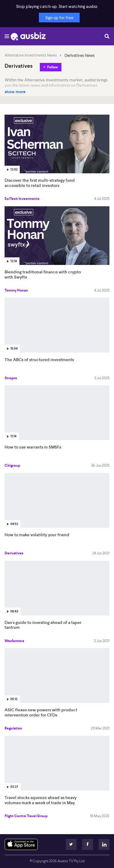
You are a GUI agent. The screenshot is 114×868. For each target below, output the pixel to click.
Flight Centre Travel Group (26, 816)
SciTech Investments (22, 199)
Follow (52, 67)
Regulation (13, 728)
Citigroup (12, 465)
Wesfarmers (14, 641)
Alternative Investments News (31, 55)
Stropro (11, 378)
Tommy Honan (16, 290)
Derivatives (14, 553)
